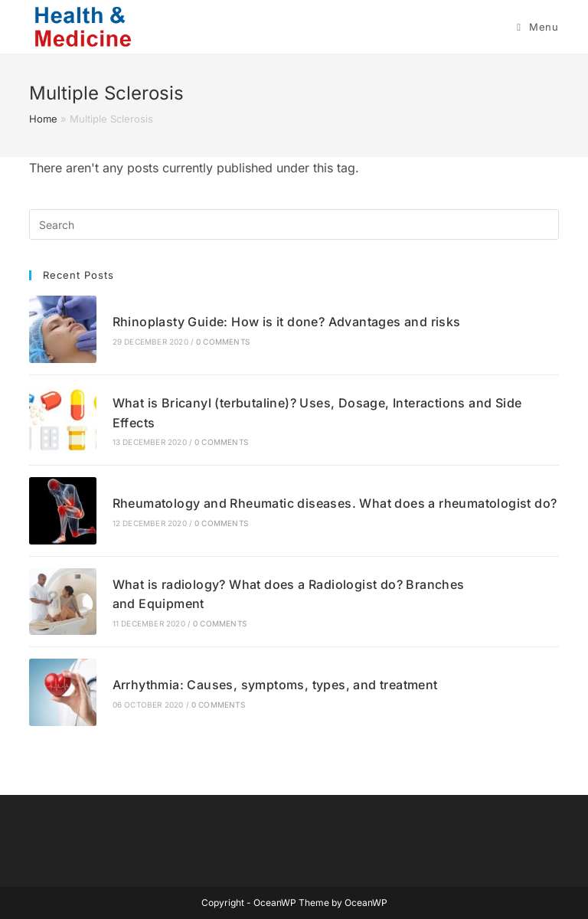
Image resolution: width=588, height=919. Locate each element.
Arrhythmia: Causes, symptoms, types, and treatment (275, 685)
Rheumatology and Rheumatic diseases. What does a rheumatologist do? (335, 503)
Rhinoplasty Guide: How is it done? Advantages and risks (287, 322)
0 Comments (223, 342)
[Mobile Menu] (537, 27)
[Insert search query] (294, 224)
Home (43, 119)
